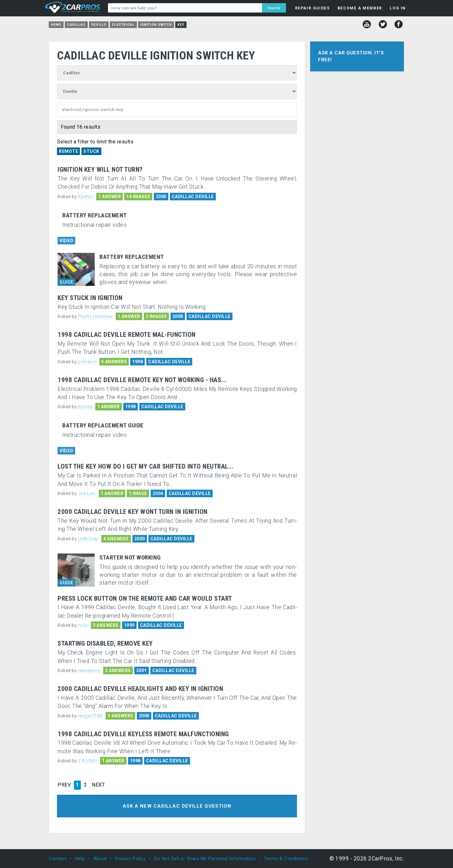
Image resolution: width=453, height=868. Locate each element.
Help (80, 859)
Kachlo (86, 197)
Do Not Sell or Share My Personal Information (205, 859)
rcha (83, 625)
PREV (64, 785)
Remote (68, 151)
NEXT (98, 785)
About (100, 859)
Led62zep (88, 539)
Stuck (91, 151)
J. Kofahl (87, 761)
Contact (58, 859)
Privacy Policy (130, 859)
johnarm (87, 362)
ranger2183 (90, 716)
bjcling (85, 407)
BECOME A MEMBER (360, 8)
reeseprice (89, 670)
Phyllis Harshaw (95, 316)
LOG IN (398, 8)
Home (56, 25)
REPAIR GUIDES (313, 8)
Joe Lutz (87, 493)
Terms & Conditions (286, 859)
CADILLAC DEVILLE (193, 197)
